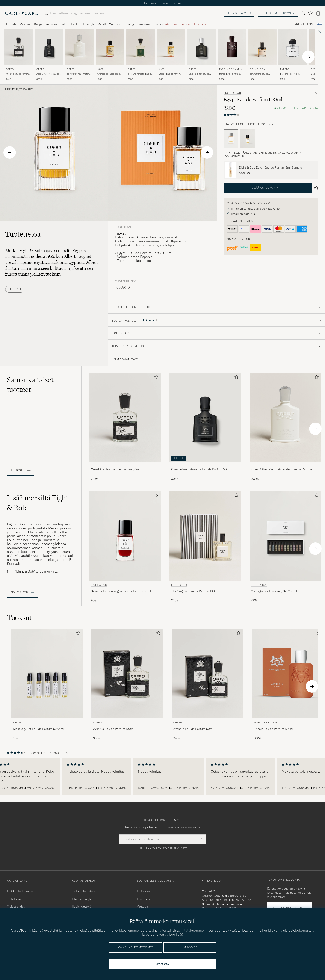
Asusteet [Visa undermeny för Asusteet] (52, 24)
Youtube (142, 907)
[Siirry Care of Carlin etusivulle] (21, 13)
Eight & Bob (232, 93)
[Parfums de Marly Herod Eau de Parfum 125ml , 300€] (232, 55)
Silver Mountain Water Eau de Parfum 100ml (78, 74)
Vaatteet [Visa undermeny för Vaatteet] (26, 24)
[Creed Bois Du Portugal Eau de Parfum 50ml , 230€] (141, 55)
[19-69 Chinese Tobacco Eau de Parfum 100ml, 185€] (110, 55)
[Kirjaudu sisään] (303, 13)
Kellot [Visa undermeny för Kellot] (64, 24)
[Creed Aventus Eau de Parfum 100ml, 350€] (127, 685)
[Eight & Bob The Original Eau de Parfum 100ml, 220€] (205, 547)
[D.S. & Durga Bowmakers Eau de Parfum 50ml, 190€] (262, 55)
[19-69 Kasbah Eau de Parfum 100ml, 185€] (171, 55)
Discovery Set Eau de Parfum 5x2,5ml (38, 729)
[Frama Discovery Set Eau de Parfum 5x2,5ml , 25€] (47, 685)
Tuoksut (26, 90)
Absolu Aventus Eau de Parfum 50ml (48, 74)
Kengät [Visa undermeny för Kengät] (39, 24)
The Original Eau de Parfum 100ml (195, 591)
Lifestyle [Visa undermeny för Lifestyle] (89, 24)
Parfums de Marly (231, 69)
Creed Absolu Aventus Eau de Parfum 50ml (201, 469)
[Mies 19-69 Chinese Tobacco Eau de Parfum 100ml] (110, 47)
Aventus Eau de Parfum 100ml (114, 729)
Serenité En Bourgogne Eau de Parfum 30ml (121, 591)
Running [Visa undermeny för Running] (128, 24)
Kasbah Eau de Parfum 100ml (169, 74)
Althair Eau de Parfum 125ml (273, 729)
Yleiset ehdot (16, 907)
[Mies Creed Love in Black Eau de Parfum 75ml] (201, 47)
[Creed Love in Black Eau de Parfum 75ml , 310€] (201, 55)
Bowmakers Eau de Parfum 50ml (259, 74)
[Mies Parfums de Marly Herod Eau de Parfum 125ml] (232, 47)
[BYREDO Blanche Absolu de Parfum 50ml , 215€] (293, 55)
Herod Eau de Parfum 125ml (230, 74)
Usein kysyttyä (82, 907)
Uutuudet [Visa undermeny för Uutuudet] (11, 24)
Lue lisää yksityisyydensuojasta (162, 849)
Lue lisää (176, 934)
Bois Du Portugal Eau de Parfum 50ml (140, 74)
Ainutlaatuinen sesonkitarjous (162, 3)
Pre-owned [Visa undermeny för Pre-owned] (144, 24)
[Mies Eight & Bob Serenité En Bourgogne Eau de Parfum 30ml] (125, 536)
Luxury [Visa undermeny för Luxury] (158, 24)
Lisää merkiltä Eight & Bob (38, 503)
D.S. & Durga (257, 69)
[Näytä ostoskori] (318, 13)
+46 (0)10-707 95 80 (227, 908)
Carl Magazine (304, 24)
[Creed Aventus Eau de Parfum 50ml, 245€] (19, 55)
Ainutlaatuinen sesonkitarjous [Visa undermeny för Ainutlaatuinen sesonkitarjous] (186, 24)
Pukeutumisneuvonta (278, 13)
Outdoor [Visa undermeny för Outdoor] (115, 24)
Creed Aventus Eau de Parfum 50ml (115, 469)
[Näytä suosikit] (311, 13)
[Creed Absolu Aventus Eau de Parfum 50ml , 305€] (49, 55)
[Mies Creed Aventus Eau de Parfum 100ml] (127, 674)
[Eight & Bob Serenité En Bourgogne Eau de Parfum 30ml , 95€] (125, 547)
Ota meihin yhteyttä (85, 899)
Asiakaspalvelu (239, 13)
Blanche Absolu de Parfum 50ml (289, 74)
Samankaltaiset (30, 385)
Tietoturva (14, 899)
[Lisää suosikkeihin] (155, 378)
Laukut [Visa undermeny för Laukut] (76, 24)
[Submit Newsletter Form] (201, 839)
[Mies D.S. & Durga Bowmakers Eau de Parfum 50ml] (262, 47)
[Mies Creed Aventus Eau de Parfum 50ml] (19, 47)
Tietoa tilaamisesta (85, 891)
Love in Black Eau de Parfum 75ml (199, 74)
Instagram (144, 891)
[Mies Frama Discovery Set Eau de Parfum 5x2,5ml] (47, 674)
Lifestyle (11, 90)
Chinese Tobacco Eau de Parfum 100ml (109, 74)
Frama (17, 723)
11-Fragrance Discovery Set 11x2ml (274, 591)
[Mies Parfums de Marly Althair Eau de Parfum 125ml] (288, 674)
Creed (10, 69)
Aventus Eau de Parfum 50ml (17, 74)
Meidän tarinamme (20, 891)
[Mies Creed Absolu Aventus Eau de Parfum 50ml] (49, 47)
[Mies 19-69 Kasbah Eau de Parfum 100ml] (171, 47)
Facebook (143, 899)
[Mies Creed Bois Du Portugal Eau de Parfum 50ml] (141, 47)
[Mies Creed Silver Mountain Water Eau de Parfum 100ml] (80, 47)
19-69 (101, 69)
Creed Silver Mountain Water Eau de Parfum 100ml (282, 469)
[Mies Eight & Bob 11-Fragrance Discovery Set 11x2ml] (286, 536)
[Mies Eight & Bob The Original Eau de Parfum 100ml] (205, 536)
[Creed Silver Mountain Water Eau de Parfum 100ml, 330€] (80, 55)
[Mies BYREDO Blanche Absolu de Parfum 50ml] (293, 47)
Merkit (102, 24)
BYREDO (285, 69)
